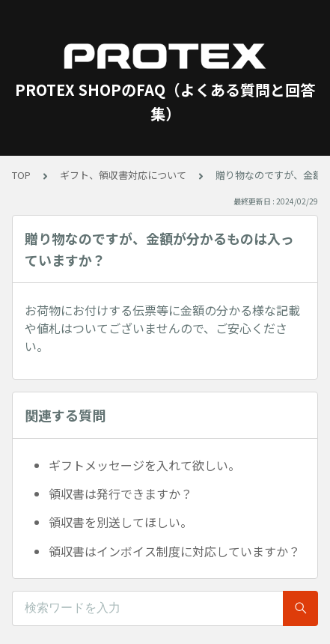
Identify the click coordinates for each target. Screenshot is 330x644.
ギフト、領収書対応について (123, 175)
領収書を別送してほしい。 (120, 522)
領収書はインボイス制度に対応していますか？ (174, 551)
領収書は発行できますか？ (120, 493)
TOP (21, 175)
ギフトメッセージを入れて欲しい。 (144, 465)
